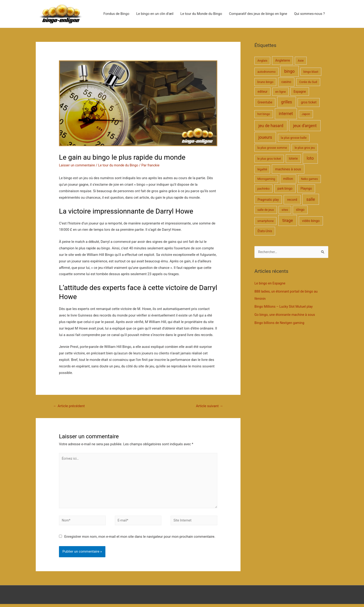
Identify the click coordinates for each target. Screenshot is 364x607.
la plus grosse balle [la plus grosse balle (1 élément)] (294, 138)
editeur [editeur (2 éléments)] (262, 92)
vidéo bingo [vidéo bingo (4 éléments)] (311, 221)
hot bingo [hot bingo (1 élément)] (264, 114)
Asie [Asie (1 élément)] (301, 61)
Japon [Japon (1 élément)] (306, 114)
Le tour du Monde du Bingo (201, 14)
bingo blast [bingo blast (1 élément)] (311, 72)
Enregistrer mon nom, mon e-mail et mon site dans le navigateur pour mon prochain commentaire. (140, 540)
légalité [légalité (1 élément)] (262, 170)
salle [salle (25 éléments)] (310, 200)
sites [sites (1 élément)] (285, 210)
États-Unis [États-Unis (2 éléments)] (265, 231)
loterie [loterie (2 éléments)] (293, 159)
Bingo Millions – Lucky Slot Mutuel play (285, 307)
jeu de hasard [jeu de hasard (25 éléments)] (271, 126)
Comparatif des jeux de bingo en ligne (258, 14)
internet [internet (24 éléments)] (286, 114)
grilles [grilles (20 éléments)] (287, 102)
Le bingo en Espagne (270, 284)
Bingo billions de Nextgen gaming (280, 322)
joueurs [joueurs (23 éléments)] (265, 137)
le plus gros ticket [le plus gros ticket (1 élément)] (269, 159)
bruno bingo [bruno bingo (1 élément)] (265, 82)
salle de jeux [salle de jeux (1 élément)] (266, 210)
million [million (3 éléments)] (288, 179)
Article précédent (70, 406)
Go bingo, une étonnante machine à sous (286, 314)
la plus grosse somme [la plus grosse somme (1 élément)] (272, 148)
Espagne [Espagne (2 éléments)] (300, 92)
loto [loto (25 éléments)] (310, 158)
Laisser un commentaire (78, 165)
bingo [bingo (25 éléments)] (290, 71)
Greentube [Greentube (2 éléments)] (265, 102)
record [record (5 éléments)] (292, 200)
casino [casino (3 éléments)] (286, 82)
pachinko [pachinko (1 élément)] (264, 189)
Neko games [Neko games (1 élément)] (309, 179)
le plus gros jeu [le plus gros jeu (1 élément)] (305, 148)
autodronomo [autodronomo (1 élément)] (266, 72)
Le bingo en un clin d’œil (155, 14)
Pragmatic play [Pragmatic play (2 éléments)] (268, 200)
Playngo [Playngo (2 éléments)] (306, 189)
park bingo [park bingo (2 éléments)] (285, 189)
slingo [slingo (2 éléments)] (300, 210)
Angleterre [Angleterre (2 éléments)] (283, 61)
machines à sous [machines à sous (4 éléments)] (288, 169)
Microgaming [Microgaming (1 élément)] (266, 179)
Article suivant (209, 406)
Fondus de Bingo (116, 14)
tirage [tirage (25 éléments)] (288, 221)
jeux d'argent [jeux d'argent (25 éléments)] (305, 126)
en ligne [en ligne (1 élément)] (281, 92)
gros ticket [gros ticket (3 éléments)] (309, 103)
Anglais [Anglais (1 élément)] (262, 61)
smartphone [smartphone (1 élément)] (266, 221)
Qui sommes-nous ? (309, 14)
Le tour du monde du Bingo (120, 165)
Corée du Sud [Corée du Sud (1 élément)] (308, 82)
